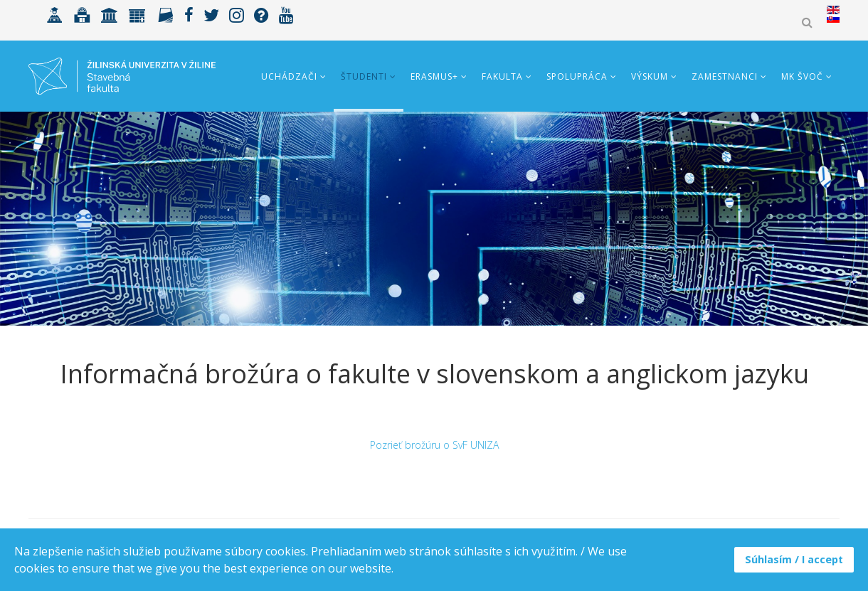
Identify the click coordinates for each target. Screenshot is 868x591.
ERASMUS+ (434, 76)
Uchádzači (289, 76)
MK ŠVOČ (802, 76)
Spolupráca (577, 76)
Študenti (364, 76)
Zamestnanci (725, 76)
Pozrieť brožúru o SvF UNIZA (434, 445)
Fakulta (502, 76)
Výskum (650, 76)
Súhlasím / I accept (794, 559)
